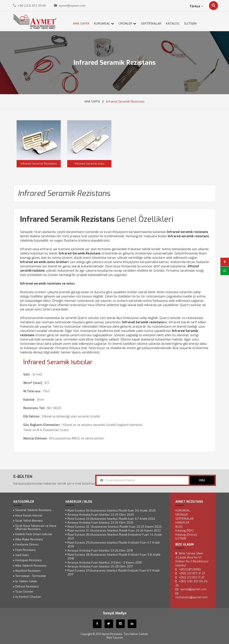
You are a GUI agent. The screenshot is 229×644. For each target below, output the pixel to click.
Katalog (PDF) (184, 531)
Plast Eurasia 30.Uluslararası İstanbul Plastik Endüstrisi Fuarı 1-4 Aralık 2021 (115, 537)
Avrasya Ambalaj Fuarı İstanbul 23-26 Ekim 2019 (100, 551)
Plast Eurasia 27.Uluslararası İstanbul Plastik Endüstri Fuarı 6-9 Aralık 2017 (114, 573)
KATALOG (173, 23)
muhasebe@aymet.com (192, 597)
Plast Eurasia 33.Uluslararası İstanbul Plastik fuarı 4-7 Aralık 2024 (111, 519)
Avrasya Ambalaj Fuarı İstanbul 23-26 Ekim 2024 (100, 523)
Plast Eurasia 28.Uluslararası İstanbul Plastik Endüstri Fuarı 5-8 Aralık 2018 (114, 557)
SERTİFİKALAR (151, 23)
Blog (179, 527)
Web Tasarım (115, 638)
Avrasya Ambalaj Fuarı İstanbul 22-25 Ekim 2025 (101, 515)
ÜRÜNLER (127, 23)
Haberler (182, 523)
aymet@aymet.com (72, 6)
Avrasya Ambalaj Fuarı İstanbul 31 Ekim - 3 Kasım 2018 (104, 563)
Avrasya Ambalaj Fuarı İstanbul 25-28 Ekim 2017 (100, 567)
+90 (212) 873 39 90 (32, 6)
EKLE (202, 480)
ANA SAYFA (81, 23)
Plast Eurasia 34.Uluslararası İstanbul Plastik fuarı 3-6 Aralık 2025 (112, 511)
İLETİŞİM (190, 23)
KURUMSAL (104, 23)
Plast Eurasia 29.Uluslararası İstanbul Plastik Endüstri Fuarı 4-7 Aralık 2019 (114, 545)
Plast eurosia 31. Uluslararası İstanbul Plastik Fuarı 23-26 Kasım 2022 (114, 531)
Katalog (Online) (186, 535)
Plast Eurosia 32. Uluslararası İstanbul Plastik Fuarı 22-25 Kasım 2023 (114, 527)
